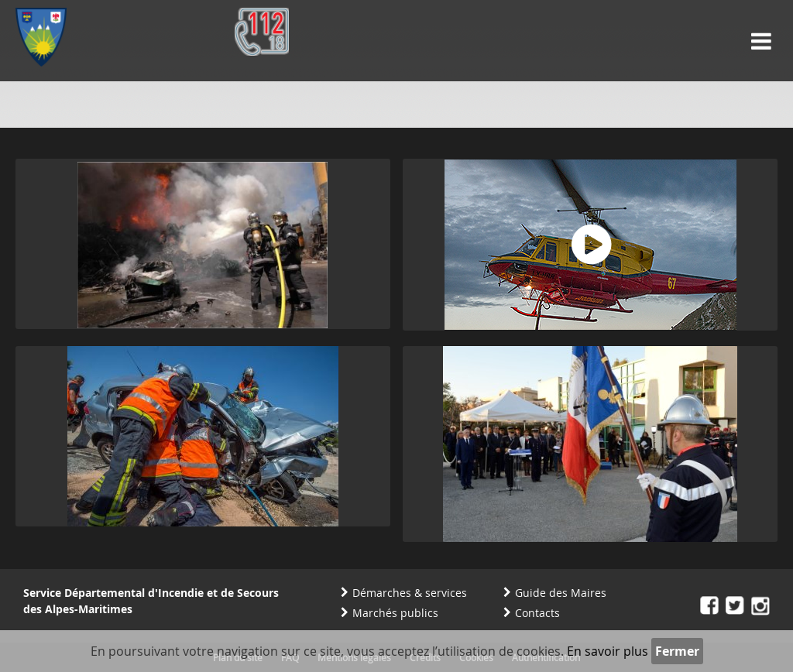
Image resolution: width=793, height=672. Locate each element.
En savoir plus (608, 651)
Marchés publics (395, 613)
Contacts (537, 613)
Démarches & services (410, 593)
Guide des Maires (561, 593)
